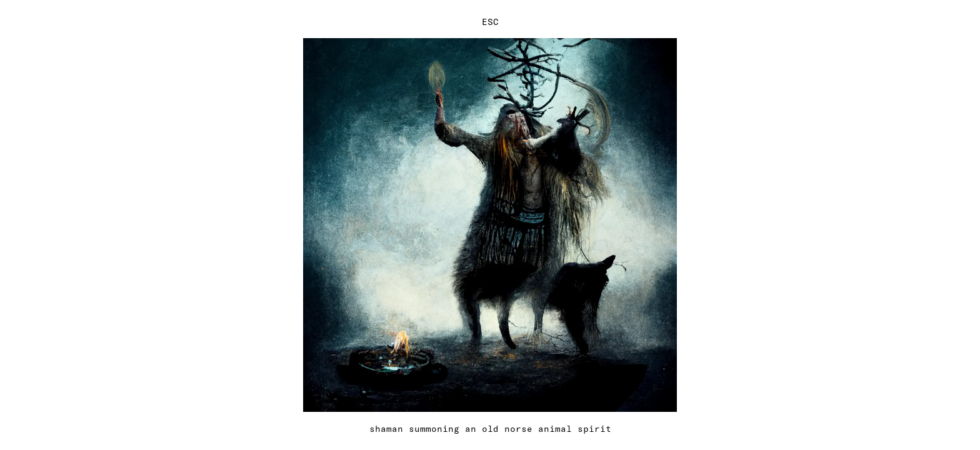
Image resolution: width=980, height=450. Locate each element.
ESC (490, 22)
